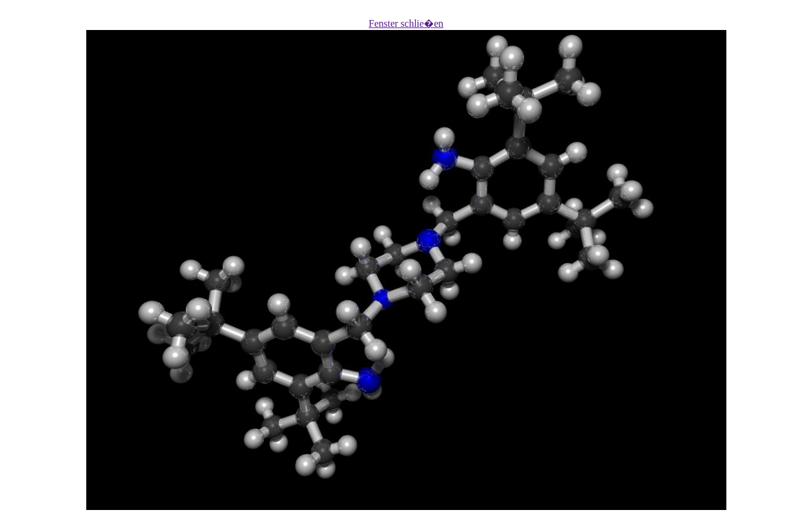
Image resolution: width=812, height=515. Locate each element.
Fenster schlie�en (406, 23)
